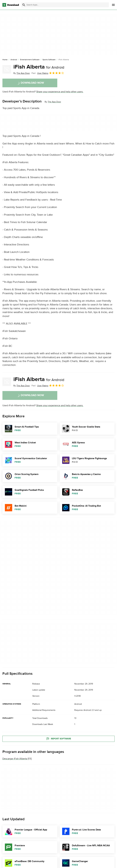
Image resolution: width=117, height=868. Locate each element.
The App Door (54, 102)
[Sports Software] (49, 60)
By (22, 73)
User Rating (51, 73)
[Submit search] (24, 5)
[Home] (5, 60)
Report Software (58, 739)
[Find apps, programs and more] (65, 5)
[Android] (14, 60)
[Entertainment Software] (30, 60)
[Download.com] (11, 5)
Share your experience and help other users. (60, 92)
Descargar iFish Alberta (15, 759)
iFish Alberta (39, 67)
